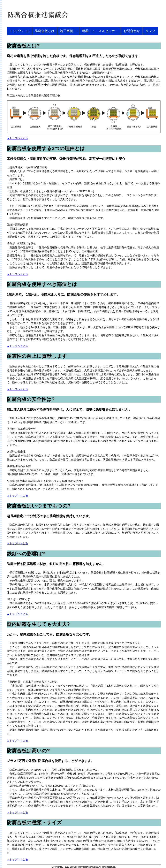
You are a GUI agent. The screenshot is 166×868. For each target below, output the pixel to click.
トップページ (19, 31)
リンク (150, 31)
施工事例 (68, 31)
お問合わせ (132, 31)
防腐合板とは (45, 31)
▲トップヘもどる (17, 138)
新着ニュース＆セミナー (100, 31)
